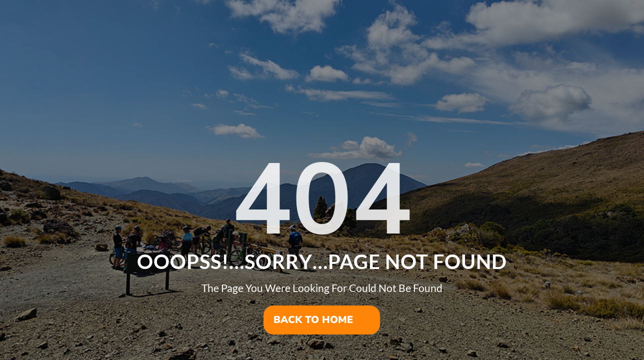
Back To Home (313, 320)
